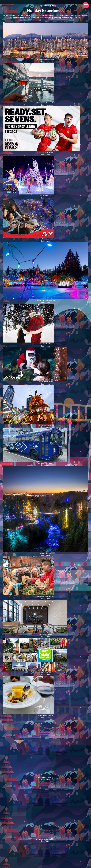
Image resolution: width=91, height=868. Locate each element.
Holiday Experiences (49, 5)
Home (37, 5)
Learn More (45, 62)
